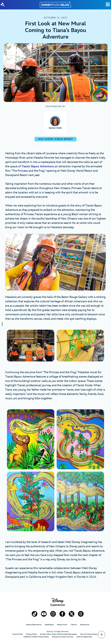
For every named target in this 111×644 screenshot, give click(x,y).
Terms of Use (18, 634)
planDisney (49, 625)
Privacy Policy (31, 634)
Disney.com (85, 625)
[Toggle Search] (108, 4)
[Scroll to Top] (102, 635)
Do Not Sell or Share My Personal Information (59, 634)
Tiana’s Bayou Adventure (38, 166)
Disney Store (62, 625)
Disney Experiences (34, 625)
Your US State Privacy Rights (92, 634)
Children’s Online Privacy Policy (36, 637)
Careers (74, 625)
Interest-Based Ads (84, 637)
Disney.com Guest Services (63, 637)
